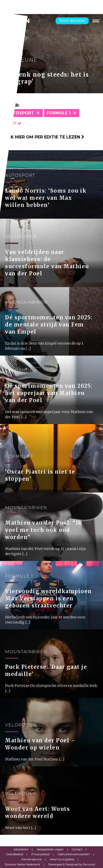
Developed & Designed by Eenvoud (72, 864)
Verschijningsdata (62, 859)
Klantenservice (31, 859)
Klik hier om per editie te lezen (44, 137)
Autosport (20, 113)
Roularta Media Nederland (22, 864)
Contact (77, 849)
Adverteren (21, 849)
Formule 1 (59, 113)
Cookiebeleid (15, 854)
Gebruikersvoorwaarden (74, 854)
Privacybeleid (40, 854)
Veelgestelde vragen (50, 849)
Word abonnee (72, 21)
